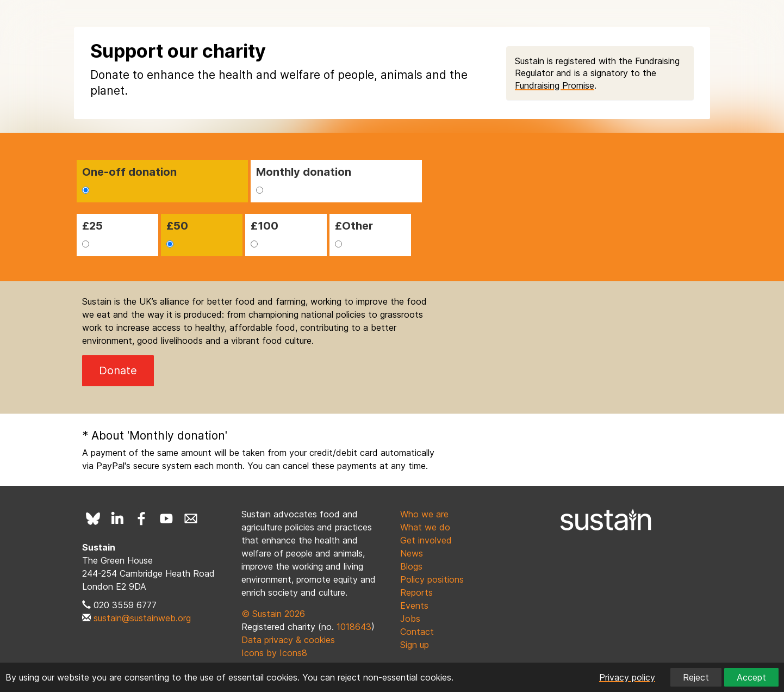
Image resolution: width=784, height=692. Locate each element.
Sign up (415, 645)
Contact (417, 632)
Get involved (426, 540)
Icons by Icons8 (274, 653)
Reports (416, 592)
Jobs (410, 619)
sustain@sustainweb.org (142, 618)
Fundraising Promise (555, 85)
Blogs (411, 566)
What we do (425, 527)
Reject (696, 677)
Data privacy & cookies (288, 640)
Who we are (424, 514)
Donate (118, 370)
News (412, 553)
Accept (751, 677)
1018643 (354, 627)
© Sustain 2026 (273, 614)
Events (414, 605)
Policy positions (432, 579)
